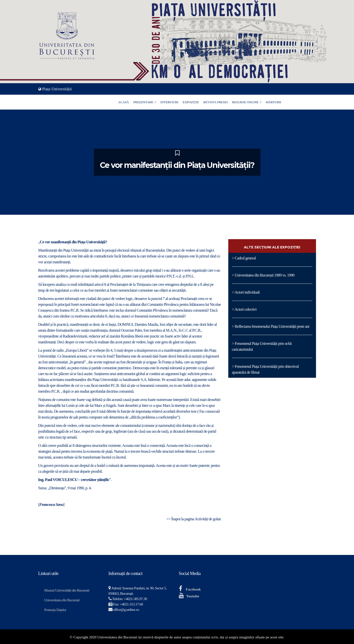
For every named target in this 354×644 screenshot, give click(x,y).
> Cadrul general (244, 258)
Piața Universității (57, 89)
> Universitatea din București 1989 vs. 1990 (263, 275)
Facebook (193, 589)
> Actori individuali (246, 292)
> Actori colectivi (244, 309)
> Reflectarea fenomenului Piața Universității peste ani (271, 326)
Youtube (193, 596)
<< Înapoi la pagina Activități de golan (194, 519)
